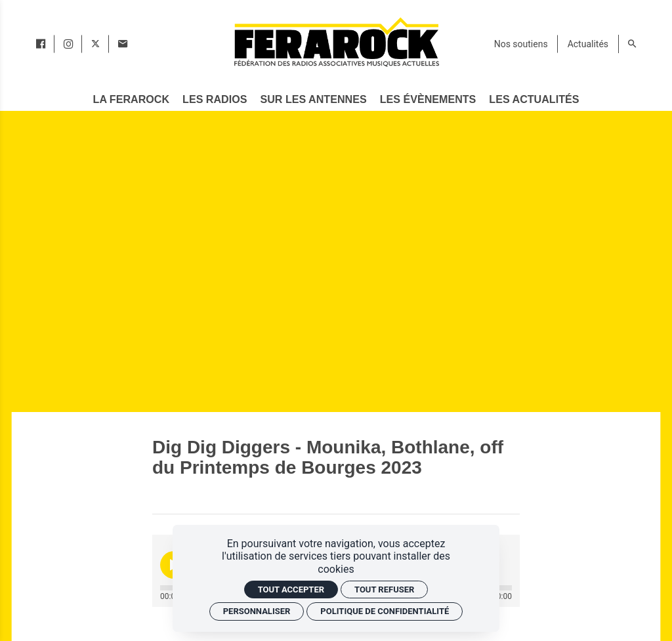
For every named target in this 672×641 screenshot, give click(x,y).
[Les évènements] (428, 99)
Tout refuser (384, 589)
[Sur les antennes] (314, 99)
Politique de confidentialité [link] (385, 611)
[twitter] (95, 44)
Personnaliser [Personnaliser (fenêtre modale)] (257, 611)
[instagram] (68, 44)
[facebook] (41, 44)
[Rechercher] (632, 44)
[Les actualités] (535, 99)
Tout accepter (291, 589)
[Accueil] (336, 42)
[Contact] (123, 44)
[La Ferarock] (131, 99)
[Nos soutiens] (521, 44)
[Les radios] (215, 99)
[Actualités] (588, 44)
